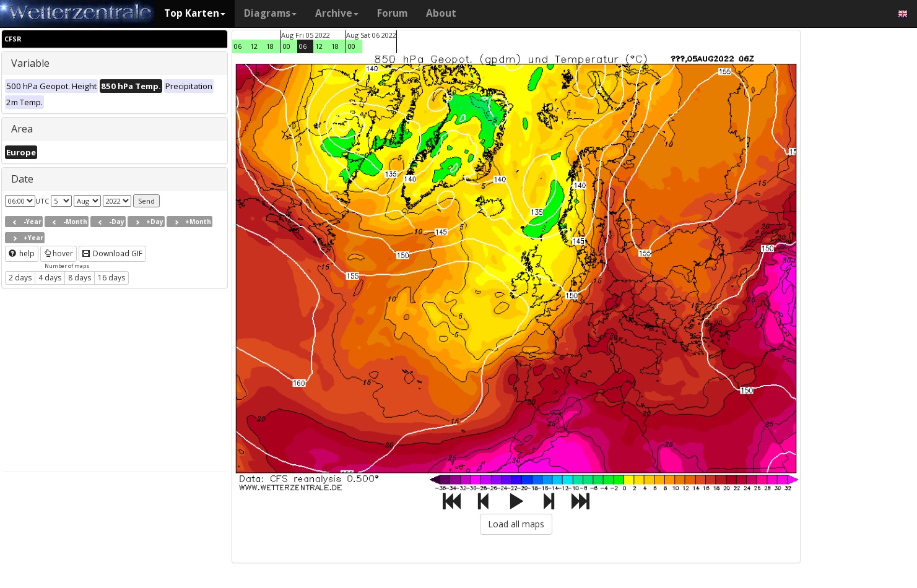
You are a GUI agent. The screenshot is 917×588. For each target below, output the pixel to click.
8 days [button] (80, 278)
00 (287, 46)
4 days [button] (50, 278)
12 (254, 46)
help (22, 253)
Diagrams (270, 13)
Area (22, 129)
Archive (337, 13)
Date (22, 179)
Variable (30, 63)
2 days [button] (20, 278)
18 (270, 46)
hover (59, 253)
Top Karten (195, 13)
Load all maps (516, 524)
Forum (392, 13)
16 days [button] (111, 278)
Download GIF (112, 253)
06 (238, 46)
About (441, 13)
